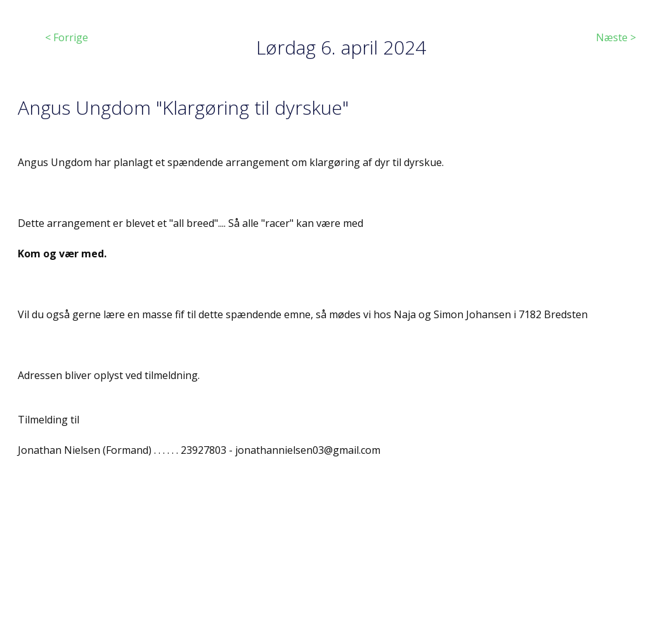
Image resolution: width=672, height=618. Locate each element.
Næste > (616, 37)
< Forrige (67, 37)
